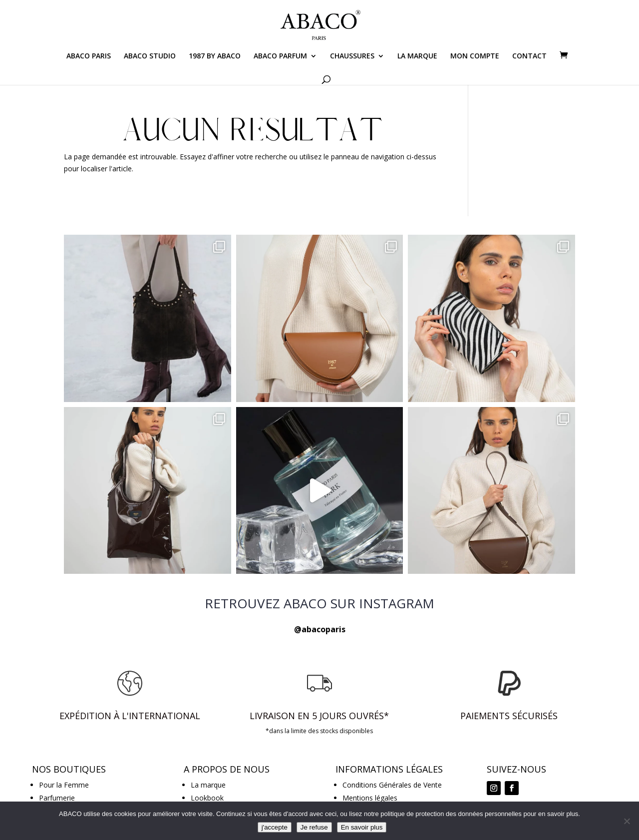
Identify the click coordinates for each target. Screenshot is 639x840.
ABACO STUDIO (150, 56)
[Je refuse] (627, 821)
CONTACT (529, 56)
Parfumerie (57, 798)
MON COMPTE (475, 56)
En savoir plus (362, 827)
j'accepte (275, 827)
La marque (208, 785)
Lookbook (207, 798)
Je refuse (314, 827)
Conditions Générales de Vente (392, 785)
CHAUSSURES (352, 56)
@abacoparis (320, 629)
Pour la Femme (64, 785)
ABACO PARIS (89, 56)
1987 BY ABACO (215, 56)
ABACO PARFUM (280, 56)
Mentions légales (370, 798)
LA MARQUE (417, 56)
